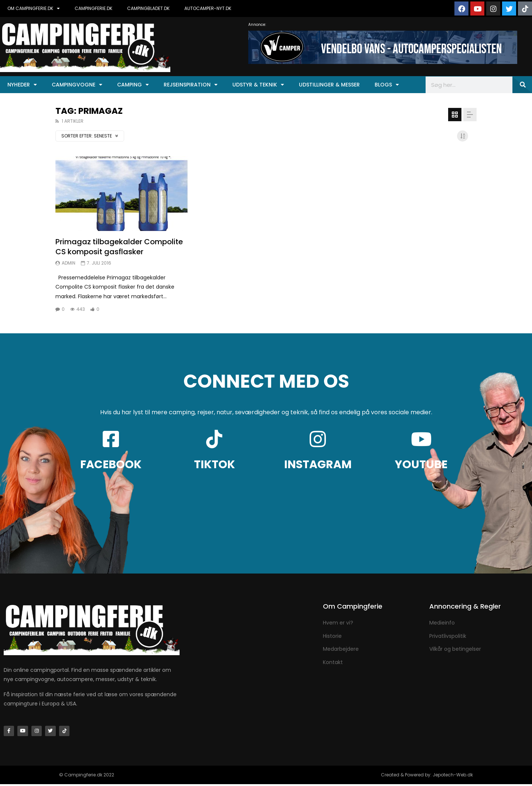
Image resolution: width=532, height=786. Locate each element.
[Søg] (522, 85)
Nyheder (22, 85)
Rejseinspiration (191, 85)
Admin (69, 263)
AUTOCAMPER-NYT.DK (208, 8)
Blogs (387, 85)
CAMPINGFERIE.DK (93, 8)
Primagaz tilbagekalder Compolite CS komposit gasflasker (119, 247)
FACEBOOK (111, 465)
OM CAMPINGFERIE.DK (34, 8)
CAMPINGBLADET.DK (148, 8)
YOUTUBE (421, 465)
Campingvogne (77, 85)
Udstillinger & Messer (329, 85)
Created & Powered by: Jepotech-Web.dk (427, 777)
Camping (133, 85)
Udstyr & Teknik (258, 85)
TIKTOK (214, 465)
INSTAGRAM (318, 465)
